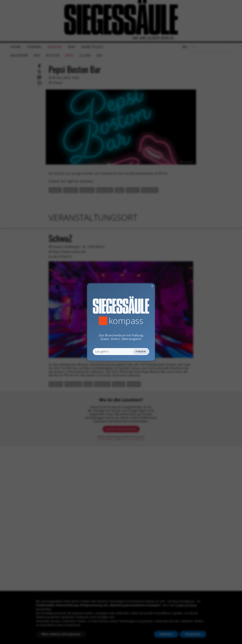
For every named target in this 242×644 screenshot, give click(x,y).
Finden (141, 351)
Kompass (126, 321)
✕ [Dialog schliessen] (144, 286)
